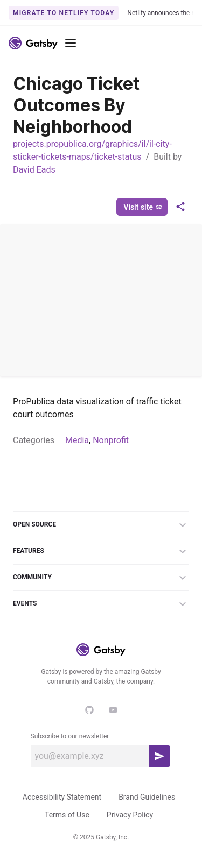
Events (101, 604)
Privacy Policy (130, 815)
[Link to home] (33, 43)
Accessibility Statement (62, 797)
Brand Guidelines (147, 797)
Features (101, 551)
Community (101, 578)
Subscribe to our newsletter (70, 736)
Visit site (143, 207)
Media (77, 440)
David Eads (34, 170)
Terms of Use (67, 815)
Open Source (101, 525)
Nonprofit (111, 440)
